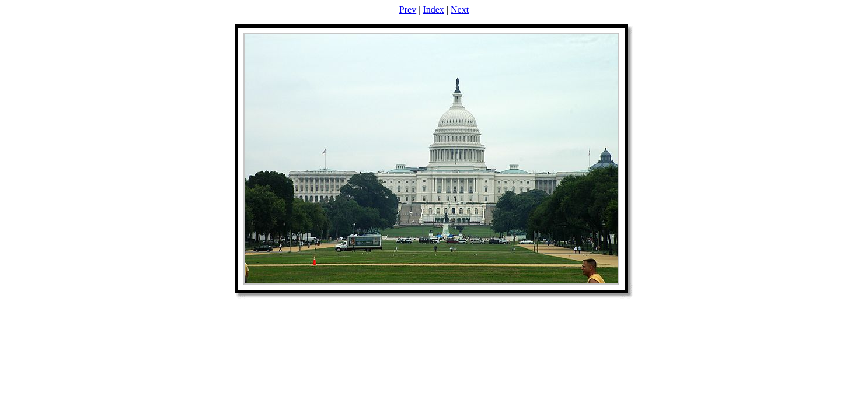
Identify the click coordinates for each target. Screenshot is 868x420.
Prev (408, 10)
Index (433, 10)
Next (460, 10)
